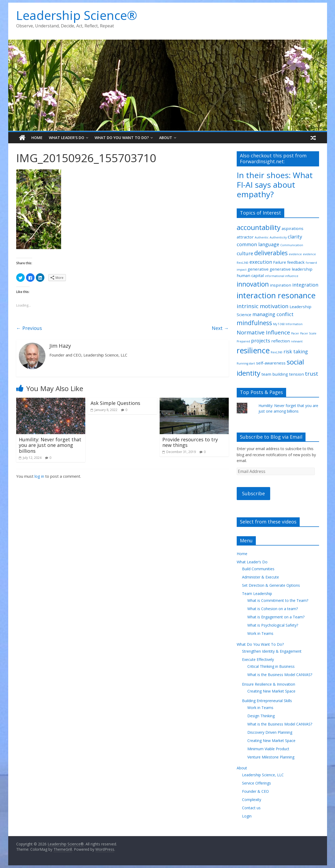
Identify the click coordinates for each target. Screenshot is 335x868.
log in (39, 476)
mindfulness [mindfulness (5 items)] (254, 323)
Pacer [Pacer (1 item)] (295, 333)
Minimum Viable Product (268, 749)
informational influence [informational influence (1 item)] (282, 276)
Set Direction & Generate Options (271, 585)
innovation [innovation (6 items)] (253, 284)
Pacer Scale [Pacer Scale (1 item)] (308, 333)
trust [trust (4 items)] (312, 374)
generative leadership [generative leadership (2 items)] (291, 269)
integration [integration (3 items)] (305, 285)
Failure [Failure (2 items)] (280, 262)
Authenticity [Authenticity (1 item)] (278, 237)
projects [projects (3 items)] (261, 341)
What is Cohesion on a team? (273, 609)
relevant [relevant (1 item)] (297, 341)
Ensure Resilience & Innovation (269, 684)
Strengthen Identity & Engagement (272, 651)
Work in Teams (260, 633)
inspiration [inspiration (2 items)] (281, 285)
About (166, 138)
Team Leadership (257, 594)
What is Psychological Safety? (273, 625)
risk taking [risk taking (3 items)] (296, 351)
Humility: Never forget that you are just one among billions (50, 445)
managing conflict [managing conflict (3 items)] (273, 314)
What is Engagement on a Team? (276, 617)
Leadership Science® (77, 15)
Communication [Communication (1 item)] (292, 245)
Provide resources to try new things (190, 442)
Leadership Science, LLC (263, 775)
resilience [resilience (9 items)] (253, 350)
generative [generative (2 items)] (258, 269)
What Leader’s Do (67, 138)
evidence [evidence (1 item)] (295, 254)
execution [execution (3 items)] (261, 262)
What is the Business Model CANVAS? (280, 675)
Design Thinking (261, 716)
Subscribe (253, 493)
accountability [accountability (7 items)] (259, 227)
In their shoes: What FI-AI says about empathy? (275, 185)
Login (247, 816)
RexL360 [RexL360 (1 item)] (277, 352)
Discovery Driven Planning (270, 732)
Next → (220, 328)
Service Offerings (256, 783)
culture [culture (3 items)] (245, 253)
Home (37, 138)
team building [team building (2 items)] (275, 374)
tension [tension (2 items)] (296, 374)
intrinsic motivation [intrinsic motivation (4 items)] (263, 306)
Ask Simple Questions (115, 403)
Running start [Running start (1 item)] (246, 363)
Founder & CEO (255, 791)
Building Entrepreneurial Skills (267, 701)
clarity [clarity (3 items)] (295, 237)
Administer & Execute (260, 577)
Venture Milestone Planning (271, 757)
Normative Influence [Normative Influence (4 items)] (263, 332)
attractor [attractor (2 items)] (245, 237)
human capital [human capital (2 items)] (250, 275)
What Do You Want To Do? (122, 138)
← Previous (29, 328)
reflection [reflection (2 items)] (281, 341)
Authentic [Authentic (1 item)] (262, 237)
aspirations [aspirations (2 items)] (292, 228)
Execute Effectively (258, 659)
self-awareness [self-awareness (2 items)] (271, 363)
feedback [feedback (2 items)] (296, 262)
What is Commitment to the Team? (278, 600)
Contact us (251, 808)
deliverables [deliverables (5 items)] (271, 253)
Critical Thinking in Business (271, 666)
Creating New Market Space (271, 691)
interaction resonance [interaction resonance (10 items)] (276, 295)
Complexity (252, 800)
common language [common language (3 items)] (258, 244)
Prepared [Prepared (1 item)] (243, 341)
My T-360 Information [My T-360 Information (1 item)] (288, 324)
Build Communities (258, 569)
